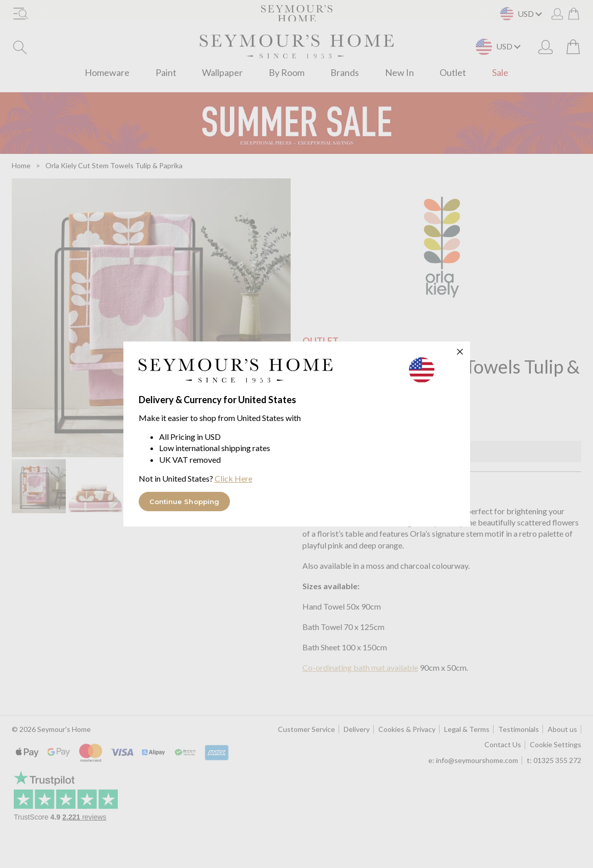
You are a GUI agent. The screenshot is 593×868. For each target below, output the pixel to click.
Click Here (234, 478)
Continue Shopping (185, 502)
